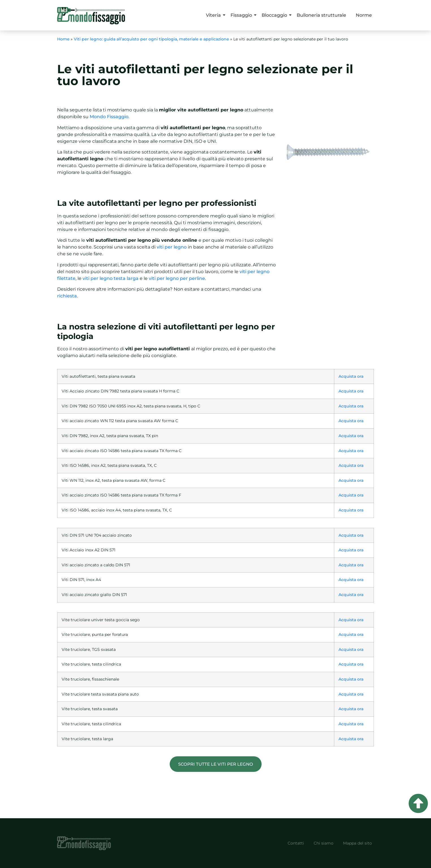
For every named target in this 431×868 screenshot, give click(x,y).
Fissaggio (242, 15)
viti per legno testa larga (111, 278)
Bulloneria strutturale (321, 15)
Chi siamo (324, 843)
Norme (364, 15)
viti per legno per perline (177, 278)
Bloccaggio (275, 15)
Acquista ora (351, 376)
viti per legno (172, 247)
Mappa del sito (357, 843)
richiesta (67, 296)
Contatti (296, 843)
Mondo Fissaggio (109, 117)
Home (63, 39)
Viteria (214, 15)
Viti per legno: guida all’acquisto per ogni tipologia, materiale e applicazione (151, 39)
